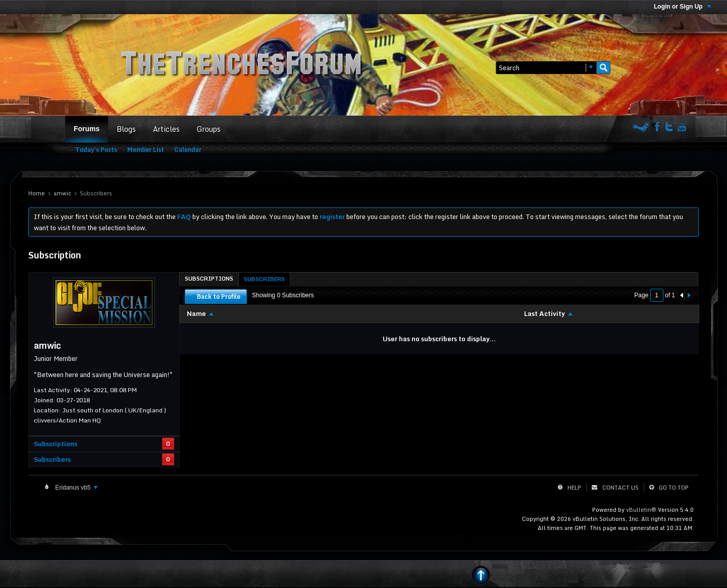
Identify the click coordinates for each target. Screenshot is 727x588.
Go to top (674, 488)
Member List (146, 150)
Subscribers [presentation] (264, 279)
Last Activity (544, 313)
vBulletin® (641, 510)
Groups (209, 129)
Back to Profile (216, 297)
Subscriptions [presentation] (209, 279)
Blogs (126, 129)
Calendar (188, 150)
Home (37, 193)
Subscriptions (56, 444)
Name (196, 313)
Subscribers (52, 459)
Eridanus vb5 (75, 488)
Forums (87, 129)
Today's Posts (96, 150)
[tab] (209, 279)
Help (574, 488)
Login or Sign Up (682, 7)
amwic (62, 193)
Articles (166, 129)
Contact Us (620, 488)
